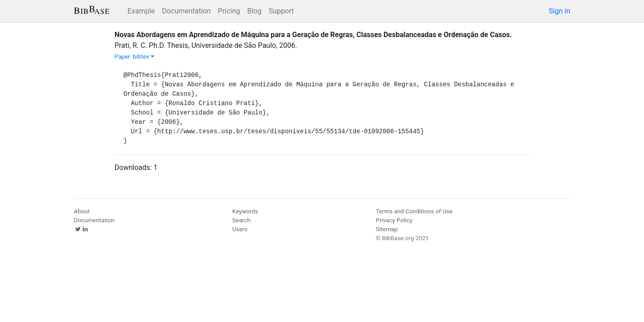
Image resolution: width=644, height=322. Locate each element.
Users (240, 229)
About (82, 211)
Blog (254, 11)
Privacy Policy (394, 220)
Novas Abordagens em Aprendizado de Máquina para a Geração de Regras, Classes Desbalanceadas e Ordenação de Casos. (313, 35)
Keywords (245, 211)
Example (141, 11)
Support (281, 11)
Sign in (559, 11)
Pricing (229, 11)
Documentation (186, 11)
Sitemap (387, 229)
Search (241, 220)
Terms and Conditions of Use (414, 211)
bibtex (144, 57)
